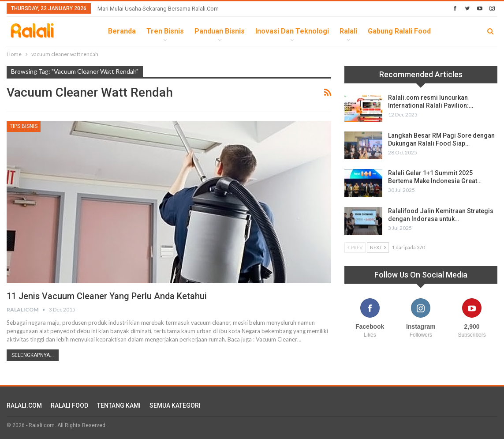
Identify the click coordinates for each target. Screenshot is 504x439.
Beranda (122, 31)
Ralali (348, 31)
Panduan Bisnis (220, 31)
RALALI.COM (24, 405)
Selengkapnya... (33, 355)
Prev (355, 247)
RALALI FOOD (69, 405)
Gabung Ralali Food (399, 31)
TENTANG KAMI (119, 405)
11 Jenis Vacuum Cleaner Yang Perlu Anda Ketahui (107, 296)
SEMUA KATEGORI (175, 405)
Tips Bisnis (24, 126)
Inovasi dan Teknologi (292, 31)
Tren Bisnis (165, 31)
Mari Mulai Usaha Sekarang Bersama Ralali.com (158, 9)
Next (378, 247)
